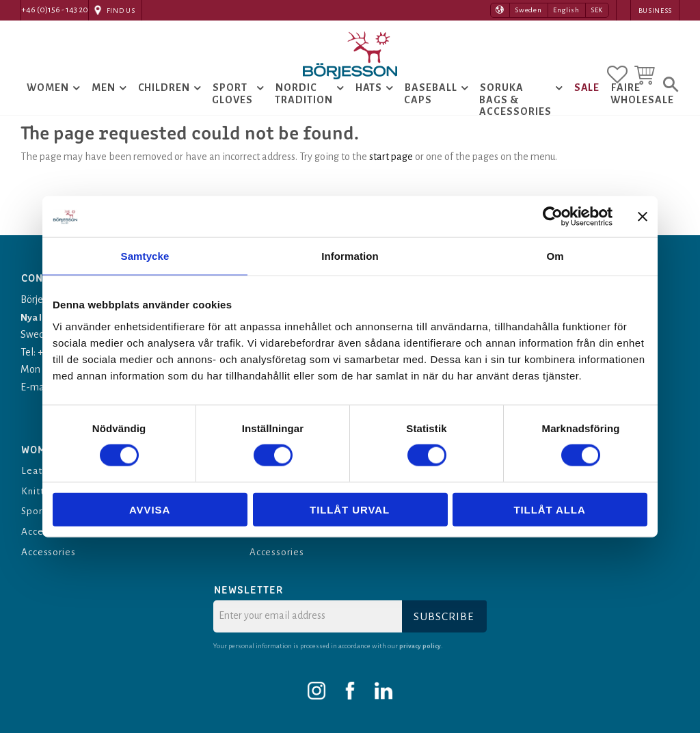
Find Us (121, 11)
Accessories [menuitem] (50, 552)
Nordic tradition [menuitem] (304, 108)
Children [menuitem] (164, 102)
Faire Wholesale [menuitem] (642, 108)
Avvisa (150, 509)
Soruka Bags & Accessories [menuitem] (515, 114)
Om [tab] (555, 256)
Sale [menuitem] (587, 102)
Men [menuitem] (104, 102)
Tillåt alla (549, 509)
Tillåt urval (350, 509)
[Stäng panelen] (643, 217)
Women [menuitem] (48, 102)
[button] (617, 70)
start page (391, 185)
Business (655, 11)
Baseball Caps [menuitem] (431, 108)
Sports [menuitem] (37, 511)
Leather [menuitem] (41, 470)
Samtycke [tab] (145, 256)
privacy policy (421, 646)
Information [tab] (350, 256)
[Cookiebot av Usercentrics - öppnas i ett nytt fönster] (553, 217)
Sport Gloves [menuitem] (232, 108)
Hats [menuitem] (369, 102)
